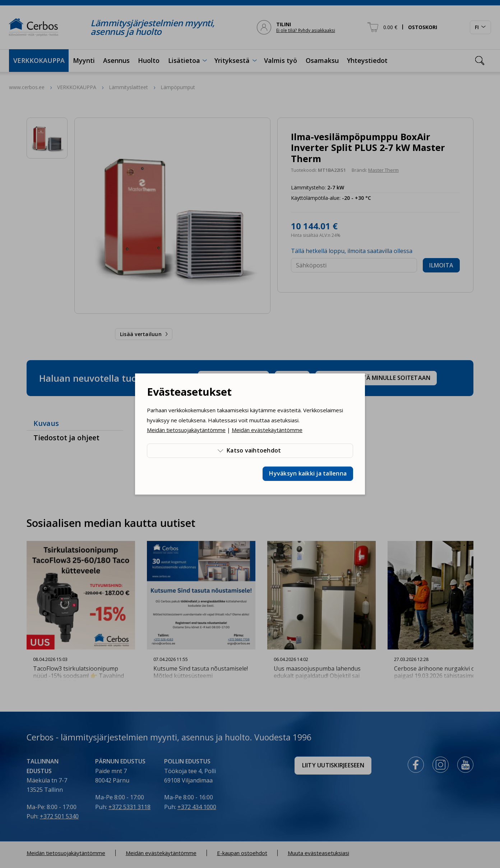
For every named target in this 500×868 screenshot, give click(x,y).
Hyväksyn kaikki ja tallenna (308, 473)
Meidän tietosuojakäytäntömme (186, 430)
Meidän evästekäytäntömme (267, 430)
